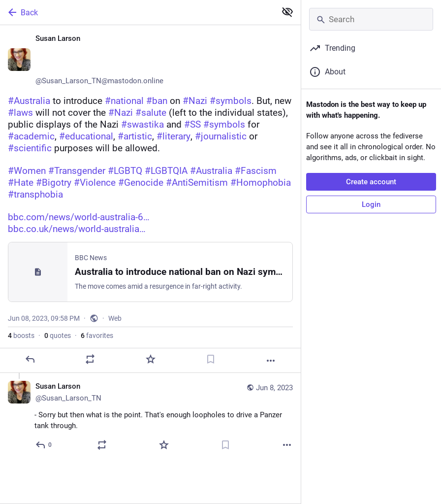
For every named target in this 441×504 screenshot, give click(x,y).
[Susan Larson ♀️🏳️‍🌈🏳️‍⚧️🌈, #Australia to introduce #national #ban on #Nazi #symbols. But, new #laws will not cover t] (150, 199)
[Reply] (30, 359)
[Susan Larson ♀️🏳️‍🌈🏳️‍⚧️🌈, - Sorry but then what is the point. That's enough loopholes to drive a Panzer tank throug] (150, 417)
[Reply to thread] (44, 445)
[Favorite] (151, 359)
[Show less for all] (287, 12)
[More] (271, 361)
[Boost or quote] (90, 359)
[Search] (371, 19)
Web (115, 318)
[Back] (137, 12)
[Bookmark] (211, 359)
